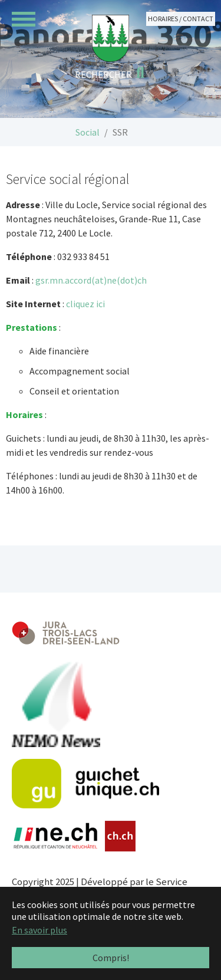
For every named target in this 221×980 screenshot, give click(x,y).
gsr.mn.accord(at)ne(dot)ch (91, 280)
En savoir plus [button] (39, 930)
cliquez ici (86, 304)
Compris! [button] (111, 958)
